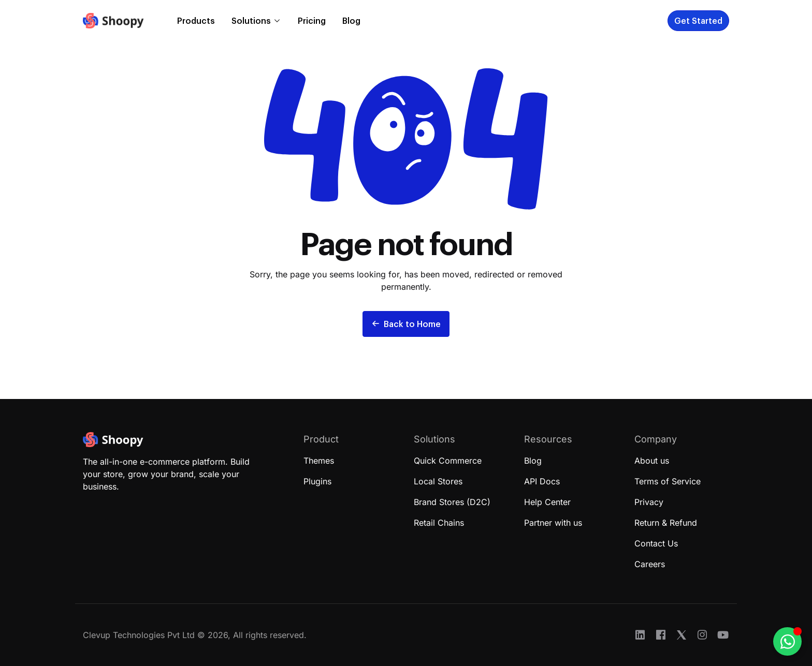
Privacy (649, 502)
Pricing (312, 20)
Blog (351, 20)
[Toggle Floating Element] (787, 641)
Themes (319, 461)
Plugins (317, 481)
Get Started (698, 20)
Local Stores (438, 481)
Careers (650, 564)
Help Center (547, 502)
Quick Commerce (448, 461)
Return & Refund (666, 523)
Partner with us (553, 523)
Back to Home (406, 324)
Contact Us (656, 543)
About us (652, 461)
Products (196, 20)
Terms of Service (668, 481)
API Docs (542, 481)
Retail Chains (439, 523)
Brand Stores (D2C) (452, 502)
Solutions (251, 20)
